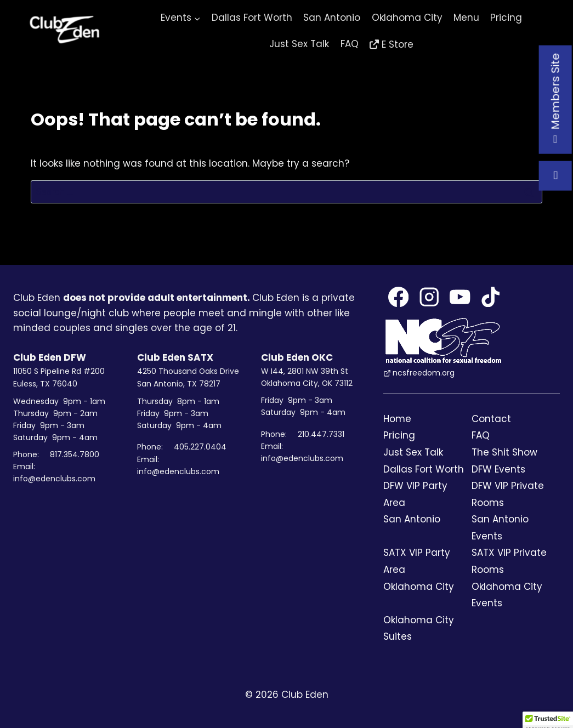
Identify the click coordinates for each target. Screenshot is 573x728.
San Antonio (332, 18)
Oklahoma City (407, 18)
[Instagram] (429, 297)
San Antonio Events (500, 528)
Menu (466, 18)
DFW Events (498, 469)
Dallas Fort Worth (252, 18)
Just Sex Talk (299, 44)
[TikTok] (491, 297)
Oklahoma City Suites (419, 629)
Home (397, 419)
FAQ (350, 44)
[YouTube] (460, 297)
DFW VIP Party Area (415, 494)
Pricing (506, 18)
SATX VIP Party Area (417, 561)
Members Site (555, 99)
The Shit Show (504, 452)
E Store (398, 44)
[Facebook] (399, 297)
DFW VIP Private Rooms (508, 494)
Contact (491, 419)
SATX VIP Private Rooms (509, 561)
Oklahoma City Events (507, 595)
